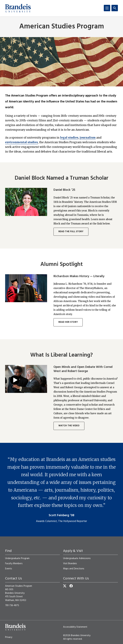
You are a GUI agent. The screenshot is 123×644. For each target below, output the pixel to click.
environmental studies (21, 142)
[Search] (115, 8)
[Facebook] (71, 586)
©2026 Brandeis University (77, 635)
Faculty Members (14, 564)
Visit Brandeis (70, 564)
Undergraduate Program (17, 558)
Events (9, 569)
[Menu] (107, 8)
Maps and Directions (74, 569)
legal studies (69, 138)
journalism (88, 138)
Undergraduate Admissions (77, 558)
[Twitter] (65, 586)
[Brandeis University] (18, 8)
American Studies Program (62, 27)
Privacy (9, 637)
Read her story (68, 322)
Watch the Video (69, 426)
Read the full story (71, 232)
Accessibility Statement (75, 627)
